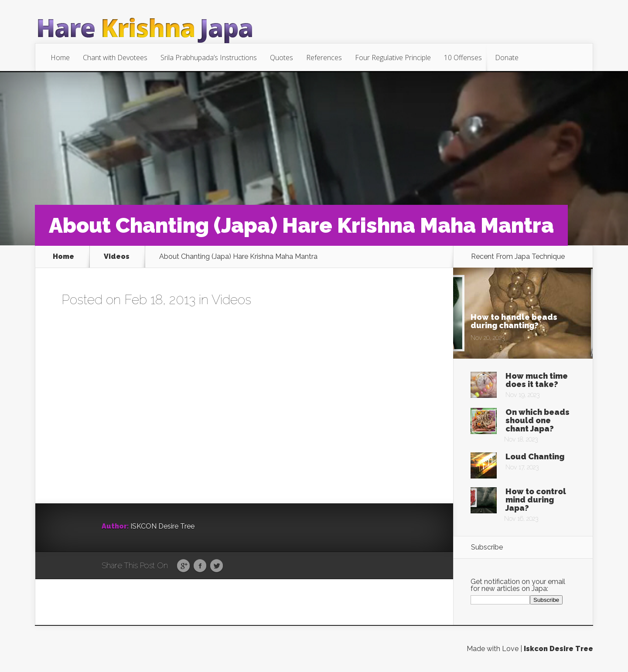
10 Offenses (463, 58)
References (324, 58)
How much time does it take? (537, 380)
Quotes (282, 58)
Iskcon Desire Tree (558, 649)
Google (183, 566)
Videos (117, 257)
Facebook (200, 566)
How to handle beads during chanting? (514, 321)
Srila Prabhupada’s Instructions (209, 58)
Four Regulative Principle (393, 58)
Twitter (217, 566)
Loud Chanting (535, 456)
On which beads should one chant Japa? (538, 420)
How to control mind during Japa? (536, 500)
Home (60, 58)
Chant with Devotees (115, 58)
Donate (507, 58)
